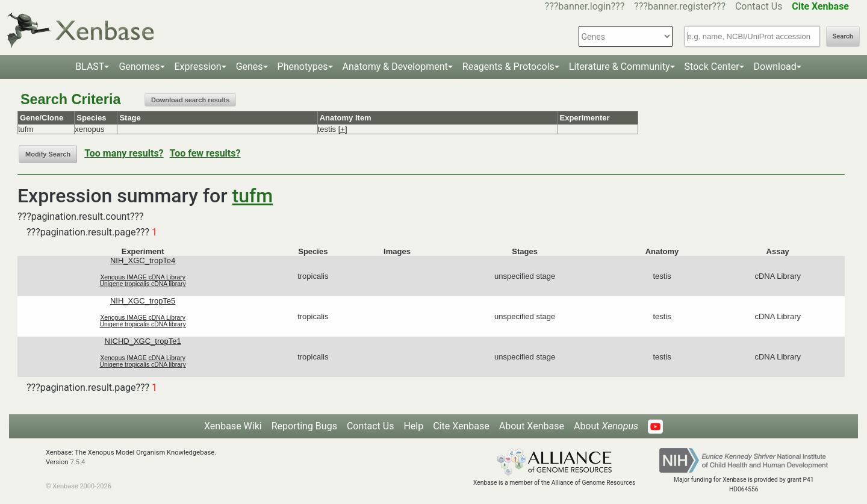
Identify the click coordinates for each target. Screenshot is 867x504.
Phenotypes (303, 67)
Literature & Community (620, 67)
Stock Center (712, 67)
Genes (250, 67)
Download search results (190, 100)
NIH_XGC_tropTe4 (143, 260)
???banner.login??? (585, 6)
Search (843, 36)
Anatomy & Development (395, 67)
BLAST (90, 67)
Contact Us (759, 6)
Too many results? (124, 153)
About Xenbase (532, 426)
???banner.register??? (680, 6)
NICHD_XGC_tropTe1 (143, 341)
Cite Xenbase (461, 426)
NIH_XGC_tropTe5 (143, 301)
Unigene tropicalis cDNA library (143, 284)
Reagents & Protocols (508, 67)
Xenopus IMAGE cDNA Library (143, 277)
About (606, 426)
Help (413, 426)
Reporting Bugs (304, 426)
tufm (253, 196)
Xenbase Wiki (233, 426)
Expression (198, 67)
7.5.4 (77, 462)
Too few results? (205, 153)
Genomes (139, 67)
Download (775, 67)
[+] (343, 129)
